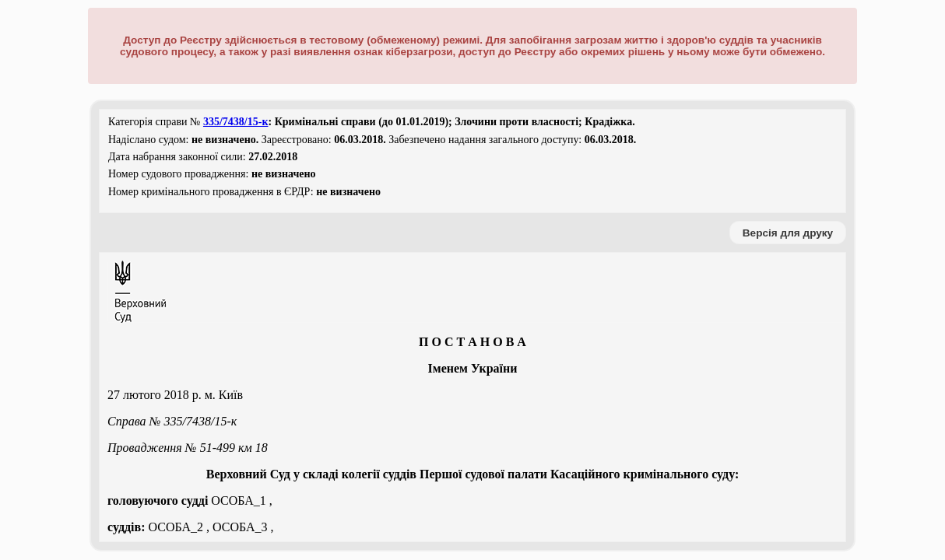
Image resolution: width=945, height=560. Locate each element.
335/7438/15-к (236, 122)
